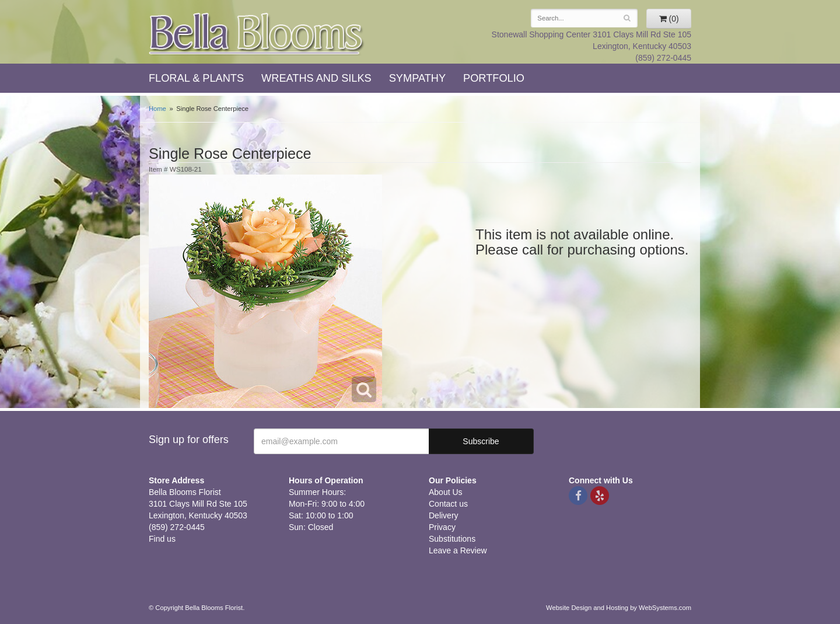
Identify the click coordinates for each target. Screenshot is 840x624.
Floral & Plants (196, 78)
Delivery (444, 515)
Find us (162, 539)
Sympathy (417, 78)
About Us (446, 492)
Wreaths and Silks (316, 78)
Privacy (442, 527)
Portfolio (494, 78)
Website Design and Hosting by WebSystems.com (619, 608)
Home (157, 109)
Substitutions (452, 539)
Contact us (448, 504)
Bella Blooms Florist (257, 34)
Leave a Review (458, 550)
